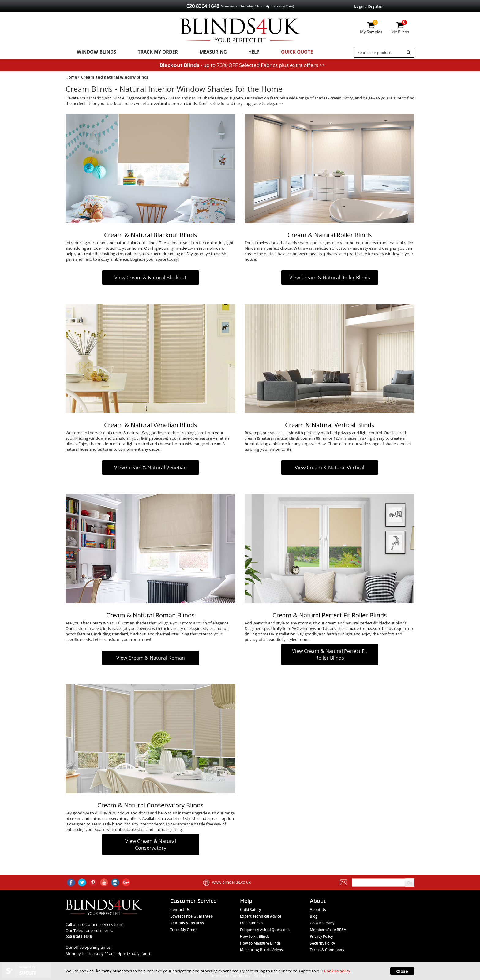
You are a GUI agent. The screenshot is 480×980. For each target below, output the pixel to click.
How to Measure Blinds (260, 943)
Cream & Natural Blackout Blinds (151, 236)
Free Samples (252, 923)
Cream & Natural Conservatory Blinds (150, 807)
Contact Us (180, 909)
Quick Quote (281, 52)
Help (241, 52)
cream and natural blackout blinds (126, 244)
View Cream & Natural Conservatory (151, 846)
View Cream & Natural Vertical (330, 469)
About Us (318, 909)
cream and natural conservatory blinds (105, 820)
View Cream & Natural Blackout (150, 279)
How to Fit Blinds (255, 936)
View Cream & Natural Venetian (150, 469)
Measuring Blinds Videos (261, 950)
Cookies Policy (322, 923)
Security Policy (322, 943)
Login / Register (368, 6)
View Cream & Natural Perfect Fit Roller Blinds (330, 656)
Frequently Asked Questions (265, 930)
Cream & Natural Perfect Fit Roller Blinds (330, 616)
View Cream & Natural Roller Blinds (330, 279)
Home (71, 78)
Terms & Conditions (327, 950)
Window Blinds (94, 52)
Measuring (203, 52)
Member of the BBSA (328, 930)
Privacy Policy (321, 936)
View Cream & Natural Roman (151, 659)
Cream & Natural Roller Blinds (330, 236)
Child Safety (250, 909)
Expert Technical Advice (261, 916)
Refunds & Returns (187, 923)
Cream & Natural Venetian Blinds (151, 426)
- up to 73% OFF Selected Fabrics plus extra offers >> (242, 66)
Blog (314, 916)
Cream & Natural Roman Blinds (150, 616)
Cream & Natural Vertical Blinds (330, 426)
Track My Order (152, 52)
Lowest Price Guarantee (191, 916)
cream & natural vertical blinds (272, 440)
